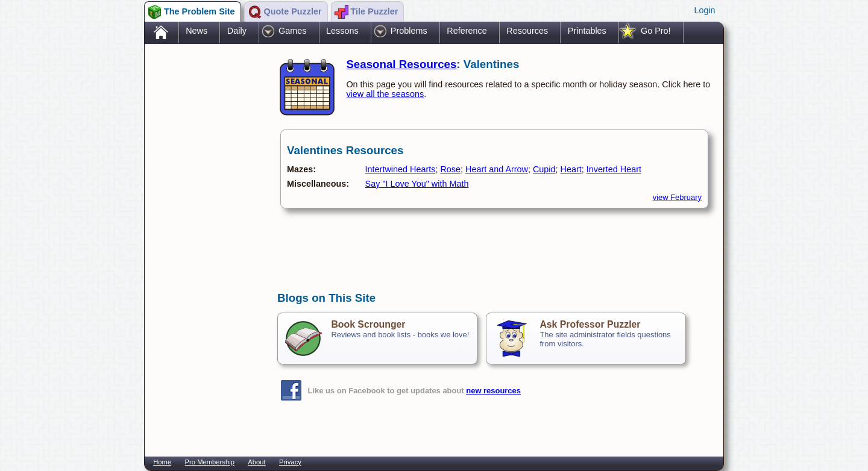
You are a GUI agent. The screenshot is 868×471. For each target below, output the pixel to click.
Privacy (290, 462)
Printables (587, 31)
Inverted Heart (614, 169)
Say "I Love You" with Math (417, 184)
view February (677, 197)
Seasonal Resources (401, 64)
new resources (493, 391)
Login (704, 10)
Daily (237, 31)
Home (162, 462)
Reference (467, 31)
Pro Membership (210, 462)
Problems (409, 31)
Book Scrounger (368, 324)
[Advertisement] (205, 237)
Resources (527, 31)
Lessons (342, 31)
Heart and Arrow (497, 169)
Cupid (544, 169)
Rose (450, 169)
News (197, 31)
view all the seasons (385, 94)
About (256, 462)
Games (292, 31)
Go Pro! (656, 31)
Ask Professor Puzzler (590, 324)
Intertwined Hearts (401, 169)
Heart (571, 169)
